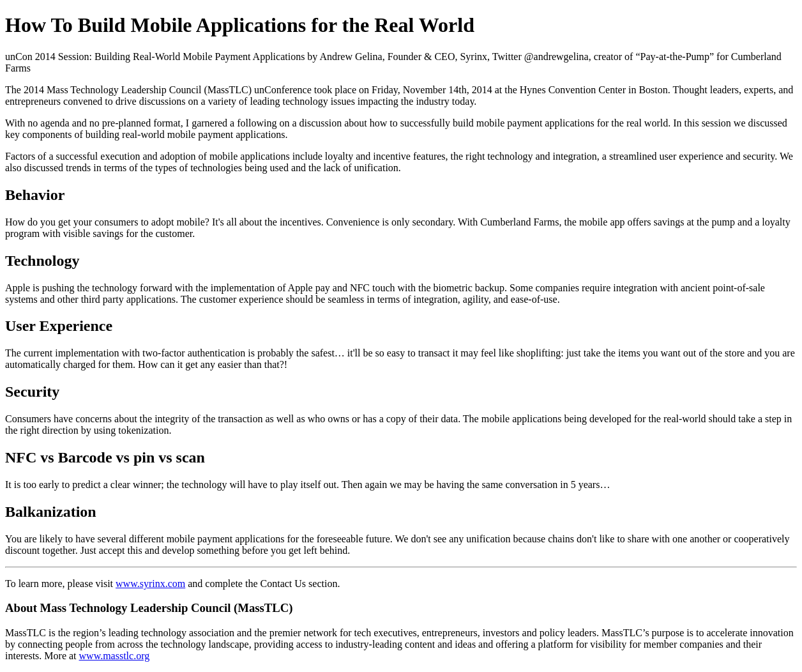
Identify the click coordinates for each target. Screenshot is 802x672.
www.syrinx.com (150, 584)
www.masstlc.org (115, 656)
